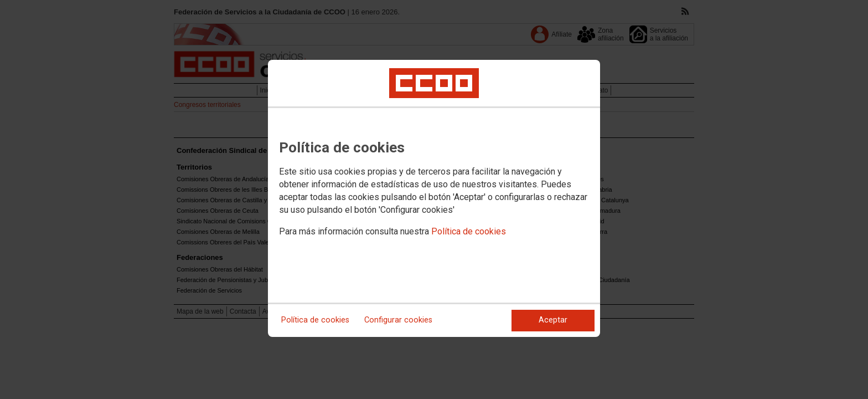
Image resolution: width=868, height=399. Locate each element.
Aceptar (553, 320)
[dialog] (434, 198)
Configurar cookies (398, 320)
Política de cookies (469, 231)
